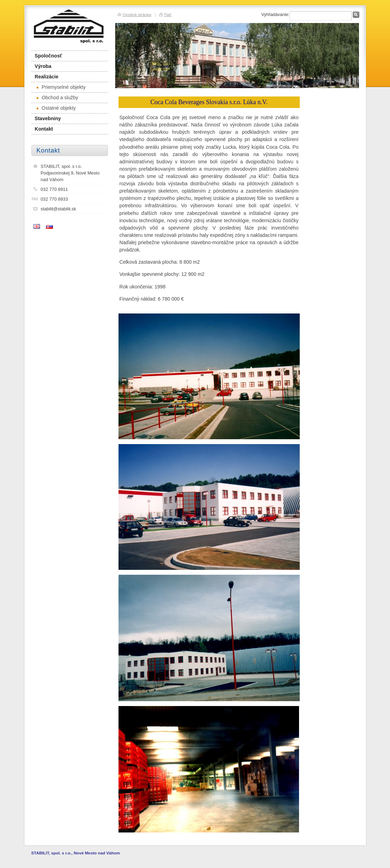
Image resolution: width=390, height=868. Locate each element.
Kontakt (44, 129)
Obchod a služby (58, 98)
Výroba (43, 66)
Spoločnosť (49, 56)
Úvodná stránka (137, 14)
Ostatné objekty (56, 108)
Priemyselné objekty (61, 87)
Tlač (168, 14)
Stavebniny (48, 118)
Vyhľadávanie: (276, 14)
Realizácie (47, 77)
